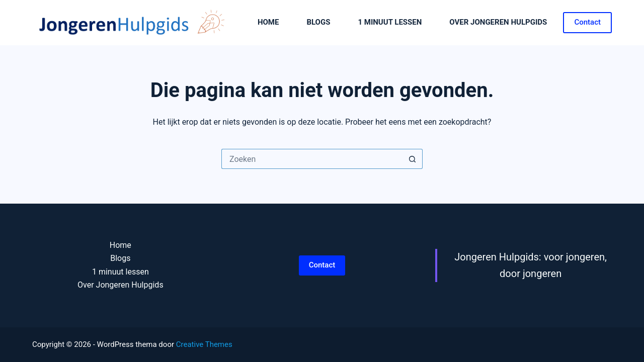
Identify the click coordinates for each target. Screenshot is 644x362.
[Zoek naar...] (312, 159)
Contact (587, 22)
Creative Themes (204, 344)
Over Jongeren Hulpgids (498, 22)
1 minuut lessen (390, 22)
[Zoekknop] (413, 159)
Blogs (318, 22)
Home (268, 22)
